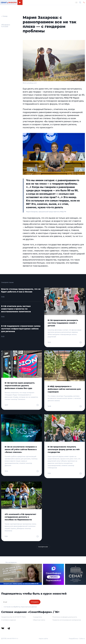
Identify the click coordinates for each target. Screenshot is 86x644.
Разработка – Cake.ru (77, 638)
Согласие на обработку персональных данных (20, 607)
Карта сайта (43, 638)
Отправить (35, 602)
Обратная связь (39, 620)
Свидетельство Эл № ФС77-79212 (13, 617)
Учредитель (37, 617)
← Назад (4, 16)
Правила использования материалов (67, 620)
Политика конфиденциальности (65, 617)
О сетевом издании (9, 620)
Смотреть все (43, 547)
